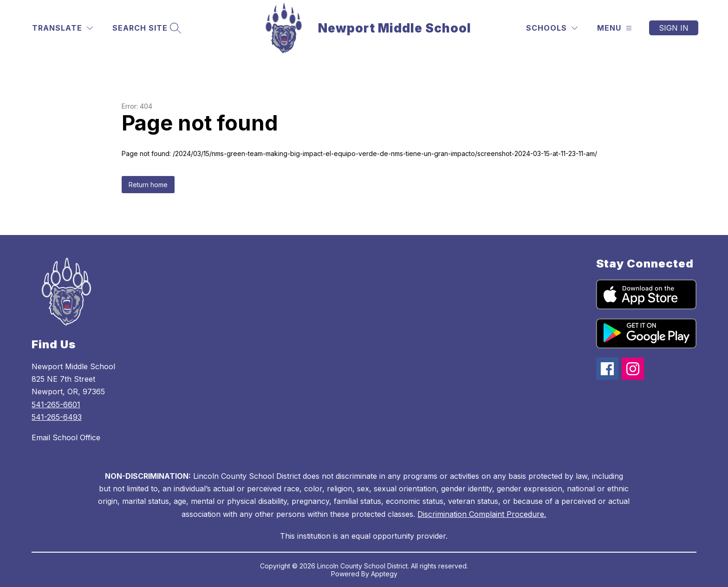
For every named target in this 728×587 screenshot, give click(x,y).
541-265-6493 (57, 417)
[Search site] (146, 28)
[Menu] (614, 28)
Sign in (674, 28)
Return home (148, 185)
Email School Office (66, 437)
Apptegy (384, 574)
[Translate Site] (62, 28)
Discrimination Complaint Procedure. (482, 514)
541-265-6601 (56, 404)
